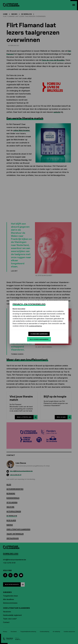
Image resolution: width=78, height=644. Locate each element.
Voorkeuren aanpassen (39, 334)
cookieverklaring (35, 326)
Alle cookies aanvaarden (39, 339)
